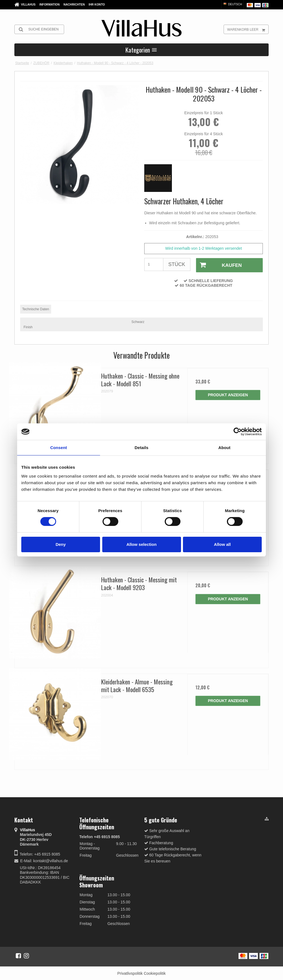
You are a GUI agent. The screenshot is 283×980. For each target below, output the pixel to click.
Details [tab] (141, 448)
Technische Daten (36, 308)
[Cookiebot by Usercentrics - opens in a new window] (238, 432)
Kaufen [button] (218, 265)
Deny (61, 544)
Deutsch (232, 4)
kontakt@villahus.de (51, 860)
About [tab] (224, 448)
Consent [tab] (59, 448)
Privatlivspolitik (130, 973)
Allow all (222, 544)
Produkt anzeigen (228, 394)
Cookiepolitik (155, 973)
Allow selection (141, 544)
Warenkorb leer (248, 29)
